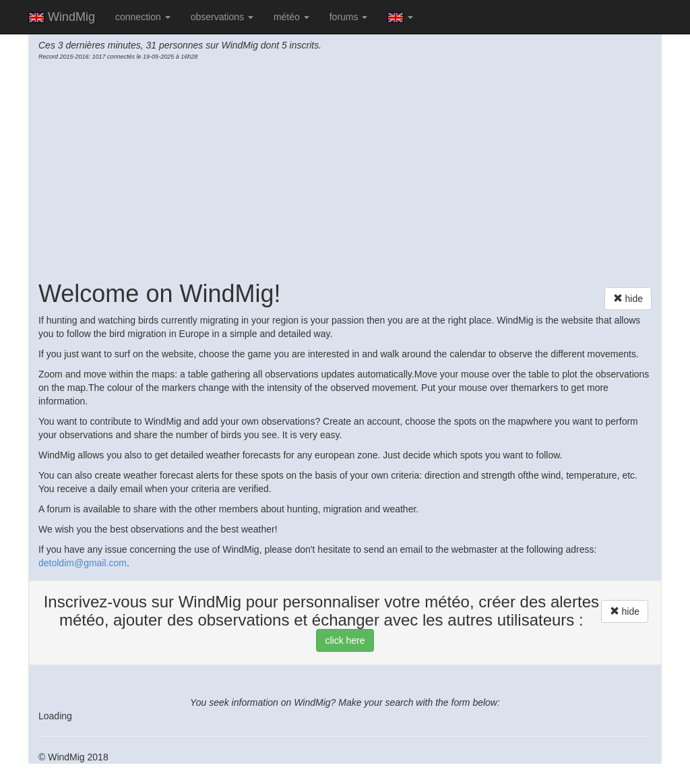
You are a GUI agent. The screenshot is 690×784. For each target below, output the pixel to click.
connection (143, 17)
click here (345, 640)
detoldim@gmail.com (83, 563)
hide (628, 298)
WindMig (62, 17)
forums (349, 17)
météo (291, 17)
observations (222, 17)
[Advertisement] (345, 169)
